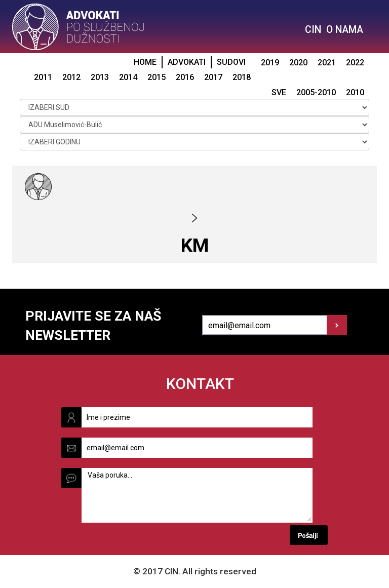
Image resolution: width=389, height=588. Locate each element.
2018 (242, 77)
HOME (145, 62)
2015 (157, 77)
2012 (71, 77)
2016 (185, 77)
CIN (313, 30)
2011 (43, 77)
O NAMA (345, 30)
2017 (213, 77)
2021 (327, 63)
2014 (128, 77)
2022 (355, 63)
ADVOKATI (187, 62)
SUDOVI (231, 62)
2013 (100, 77)
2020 (298, 63)
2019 (270, 63)
